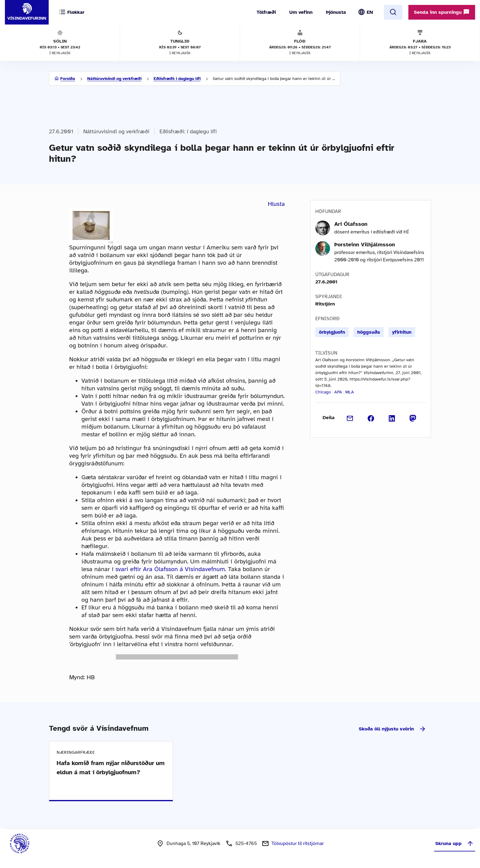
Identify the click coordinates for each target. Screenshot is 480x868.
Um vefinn (301, 12)
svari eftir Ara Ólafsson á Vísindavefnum (170, 569)
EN (370, 12)
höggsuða (369, 332)
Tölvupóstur (298, 843)
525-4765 (246, 843)
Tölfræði (266, 12)
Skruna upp (455, 843)
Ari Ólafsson (351, 224)
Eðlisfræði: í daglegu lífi (177, 79)
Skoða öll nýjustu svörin (392, 729)
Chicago (323, 392)
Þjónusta (336, 12)
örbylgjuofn (332, 332)
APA (338, 392)
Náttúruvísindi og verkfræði (114, 79)
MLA (350, 392)
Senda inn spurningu (442, 12)
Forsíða (68, 79)
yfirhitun (402, 332)
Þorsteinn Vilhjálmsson (365, 244)
